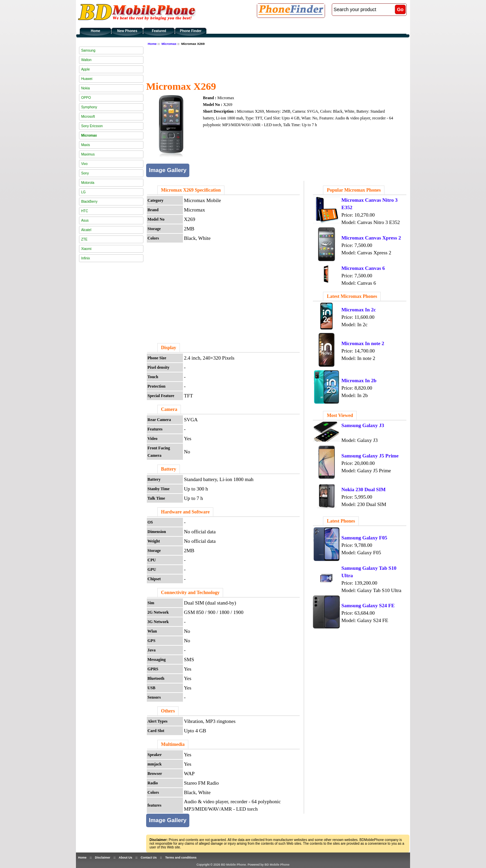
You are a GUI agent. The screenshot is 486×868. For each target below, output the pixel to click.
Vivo (84, 164)
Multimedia (173, 744)
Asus (85, 220)
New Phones (127, 31)
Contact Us (149, 858)
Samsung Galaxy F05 (364, 538)
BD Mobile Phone (234, 865)
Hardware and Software (185, 512)
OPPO (86, 98)
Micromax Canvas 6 (363, 268)
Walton (86, 60)
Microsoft (88, 117)
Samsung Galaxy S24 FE (368, 606)
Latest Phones (341, 521)
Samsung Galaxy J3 (363, 425)
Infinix (85, 258)
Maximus (88, 154)
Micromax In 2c (358, 310)
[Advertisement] (269, 62)
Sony (85, 173)
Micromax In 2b (359, 381)
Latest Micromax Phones (352, 296)
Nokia (85, 88)
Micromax (169, 44)
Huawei (87, 79)
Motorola (88, 183)
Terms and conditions (181, 858)
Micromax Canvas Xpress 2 (371, 238)
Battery (169, 469)
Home (96, 31)
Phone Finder (191, 31)
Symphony (89, 107)
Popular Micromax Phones (354, 190)
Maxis (85, 145)
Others (168, 711)
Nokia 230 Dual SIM (363, 489)
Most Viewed (340, 415)
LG (83, 192)
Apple (85, 69)
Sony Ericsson (92, 126)
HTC (85, 211)
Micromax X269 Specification (191, 190)
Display (169, 348)
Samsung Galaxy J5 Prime (370, 456)
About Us (126, 858)
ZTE (84, 239)
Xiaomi (86, 249)
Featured (159, 31)
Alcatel (86, 230)
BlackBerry (89, 202)
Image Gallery (168, 170)
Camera (169, 409)
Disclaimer (103, 858)
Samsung (88, 50)
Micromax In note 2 (363, 343)
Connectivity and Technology (190, 593)
